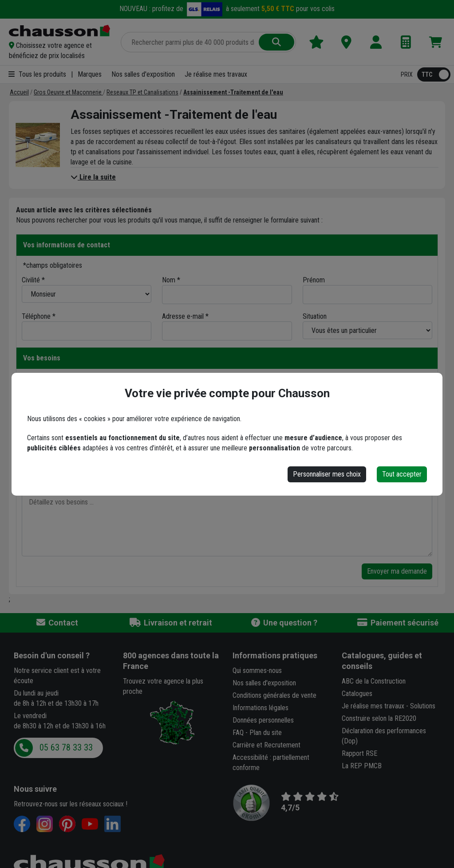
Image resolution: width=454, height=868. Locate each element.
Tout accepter (402, 474)
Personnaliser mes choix (327, 474)
